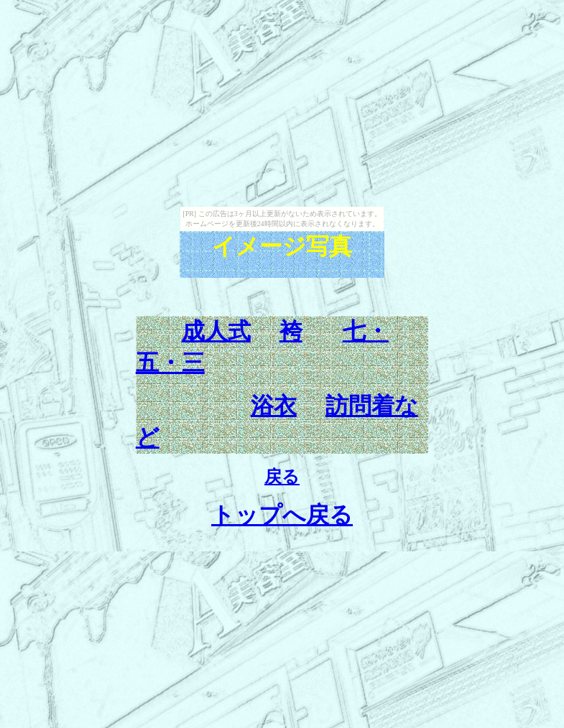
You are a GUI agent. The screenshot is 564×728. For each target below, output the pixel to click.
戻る (282, 477)
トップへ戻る (282, 515)
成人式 (216, 331)
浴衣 (274, 406)
